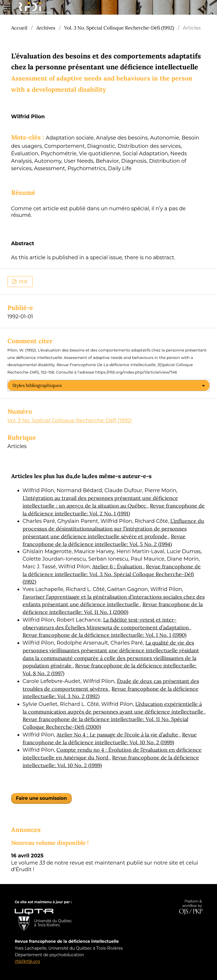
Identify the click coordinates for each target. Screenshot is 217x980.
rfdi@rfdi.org (27, 961)
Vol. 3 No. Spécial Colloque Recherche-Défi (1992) (119, 28)
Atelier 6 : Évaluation (118, 566)
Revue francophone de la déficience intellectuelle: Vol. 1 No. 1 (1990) (104, 635)
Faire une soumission (42, 798)
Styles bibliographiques (37, 385)
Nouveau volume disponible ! (50, 843)
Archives (46, 28)
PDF (23, 282)
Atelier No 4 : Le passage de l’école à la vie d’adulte (118, 735)
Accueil (19, 28)
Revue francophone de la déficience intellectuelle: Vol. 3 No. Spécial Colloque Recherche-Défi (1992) (112, 574)
